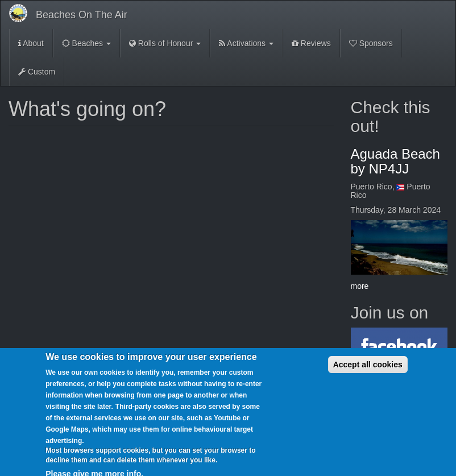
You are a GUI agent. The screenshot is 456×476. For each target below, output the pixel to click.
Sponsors (371, 43)
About (31, 43)
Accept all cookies (368, 372)
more (360, 286)
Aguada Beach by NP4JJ (395, 161)
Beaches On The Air (82, 15)
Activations (246, 43)
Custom (37, 72)
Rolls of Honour (165, 43)
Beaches (86, 43)
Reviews (311, 43)
